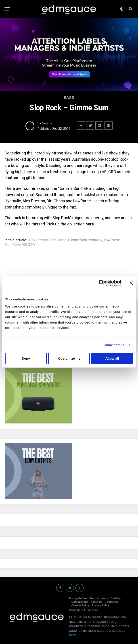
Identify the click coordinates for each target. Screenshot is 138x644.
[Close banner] (131, 283)
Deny (26, 358)
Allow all (112, 358)
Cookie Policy (80, 606)
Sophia (47, 123)
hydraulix (95, 240)
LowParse (112, 240)
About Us (96, 602)
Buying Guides (78, 598)
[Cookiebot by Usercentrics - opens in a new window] (102, 283)
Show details (114, 345)
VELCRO (28, 245)
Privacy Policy (100, 606)
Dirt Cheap (58, 240)
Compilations (80, 602)
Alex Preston (39, 240)
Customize (69, 358)
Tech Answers (99, 598)
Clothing (116, 598)
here (72, 635)
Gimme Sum (77, 240)
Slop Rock (120, 159)
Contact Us (112, 602)
